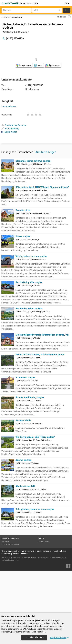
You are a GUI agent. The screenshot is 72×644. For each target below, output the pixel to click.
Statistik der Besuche (14, 125)
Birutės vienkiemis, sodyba (30, 439)
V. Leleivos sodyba (25, 419)
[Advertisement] (36, 164)
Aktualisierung (10, 129)
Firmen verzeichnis (29, 3)
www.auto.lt (17, 599)
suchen (67, 10)
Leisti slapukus (34, 637)
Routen (46, 583)
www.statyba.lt (44, 599)
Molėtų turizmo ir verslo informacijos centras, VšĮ (42, 377)
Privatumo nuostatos (43, 593)
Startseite (5, 583)
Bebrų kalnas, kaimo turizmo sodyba (35, 551)
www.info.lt (6, 599)
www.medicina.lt (58, 599)
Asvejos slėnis (23, 462)
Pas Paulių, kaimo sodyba (29, 350)
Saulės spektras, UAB (16, 593)
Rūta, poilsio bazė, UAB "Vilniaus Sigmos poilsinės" (42, 229)
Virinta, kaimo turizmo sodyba (31, 298)
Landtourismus (9, 106)
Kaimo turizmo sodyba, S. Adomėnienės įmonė (40, 396)
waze (38, 65)
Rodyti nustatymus (59, 638)
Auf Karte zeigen (46, 194)
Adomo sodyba (23, 502)
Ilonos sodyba (23, 278)
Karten (41, 580)
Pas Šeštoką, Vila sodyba (29, 324)
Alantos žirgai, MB (25, 528)
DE (67, 3)
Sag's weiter (9, 132)
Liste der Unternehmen (12, 18)
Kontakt (29, 593)
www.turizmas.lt (30, 599)
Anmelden (25, 596)
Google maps (24, 65)
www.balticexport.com (10, 602)
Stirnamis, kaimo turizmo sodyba (33, 203)
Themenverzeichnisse (10, 586)
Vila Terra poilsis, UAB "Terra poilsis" (35, 479)
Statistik (16, 596)
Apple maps (52, 65)
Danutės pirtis (23, 252)
